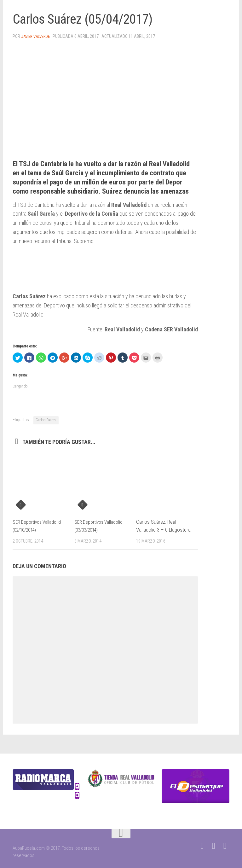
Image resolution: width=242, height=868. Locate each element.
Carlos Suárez (46, 420)
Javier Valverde (37, 36)
